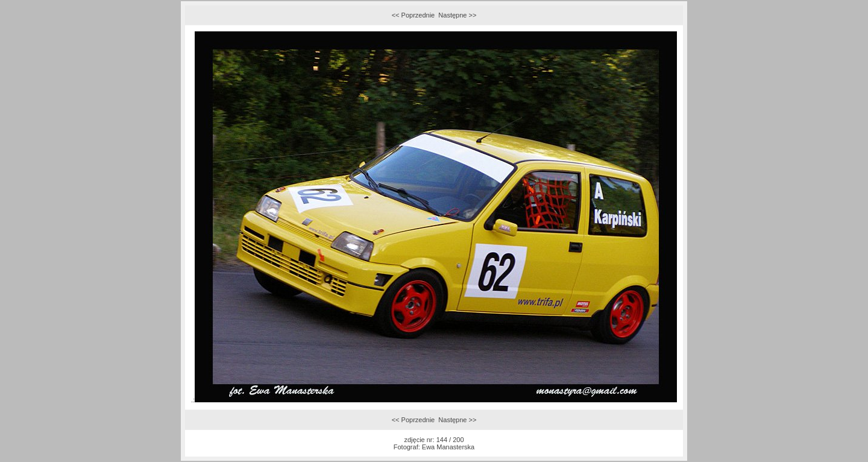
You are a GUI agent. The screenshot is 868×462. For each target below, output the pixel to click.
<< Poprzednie (414, 15)
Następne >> (457, 15)
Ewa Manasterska (448, 447)
